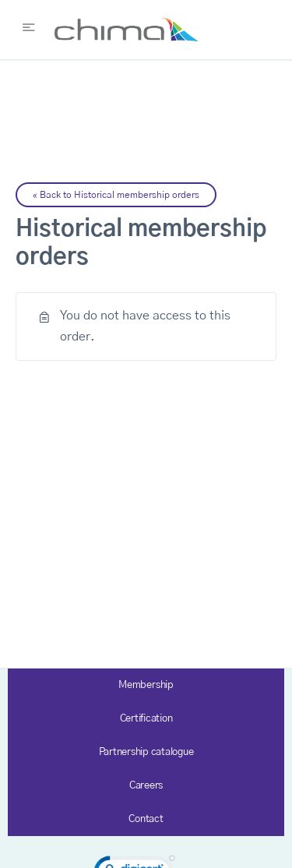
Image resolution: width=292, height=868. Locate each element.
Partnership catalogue (146, 752)
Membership (146, 685)
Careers (146, 786)
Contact (146, 819)
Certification (146, 719)
